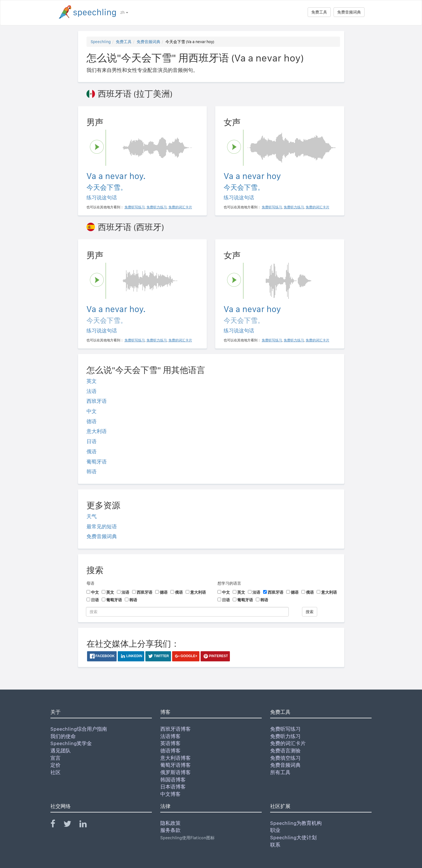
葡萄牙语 (97, 462)
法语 (92, 391)
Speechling (101, 42)
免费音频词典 (349, 12)
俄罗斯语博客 (176, 772)
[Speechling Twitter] (71, 825)
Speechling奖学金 (71, 743)
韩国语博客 (173, 780)
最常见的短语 (102, 526)
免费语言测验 (285, 751)
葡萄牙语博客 (176, 765)
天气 (92, 516)
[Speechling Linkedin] (87, 825)
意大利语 (97, 431)
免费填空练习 (285, 758)
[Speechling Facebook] (56, 825)
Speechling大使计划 (293, 837)
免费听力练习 (285, 736)
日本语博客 (173, 787)
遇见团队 (61, 751)
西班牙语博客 (176, 729)
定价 (55, 765)
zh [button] (124, 12)
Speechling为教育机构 (296, 823)
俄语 (92, 451)
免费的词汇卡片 (288, 743)
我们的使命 (63, 736)
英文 (92, 381)
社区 (55, 772)
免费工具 (319, 12)
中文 (92, 411)
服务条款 (170, 830)
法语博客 (170, 736)
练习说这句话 (102, 197)
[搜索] (187, 612)
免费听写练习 (285, 729)
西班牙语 (97, 401)
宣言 (55, 758)
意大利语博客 (176, 758)
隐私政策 (170, 823)
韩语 (92, 471)
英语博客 (170, 743)
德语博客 (170, 751)
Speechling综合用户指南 (79, 729)
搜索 (310, 612)
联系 (275, 845)
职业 (275, 830)
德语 (92, 421)
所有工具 (280, 772)
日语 (92, 441)
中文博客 (170, 794)
